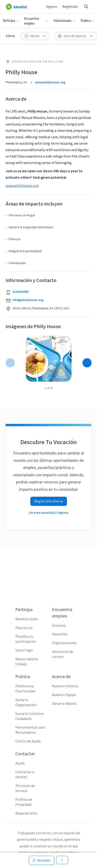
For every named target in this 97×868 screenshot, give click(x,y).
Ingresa (51, 7)
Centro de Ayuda (28, 741)
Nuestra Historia (65, 686)
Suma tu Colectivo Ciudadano (30, 716)
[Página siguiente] (87, 363)
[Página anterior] (10, 363)
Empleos (59, 626)
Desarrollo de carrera (63, 654)
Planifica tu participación (26, 639)
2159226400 (20, 292)
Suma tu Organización (26, 702)
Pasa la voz (24, 628)
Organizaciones (64, 643)
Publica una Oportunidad (25, 689)
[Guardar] (42, 860)
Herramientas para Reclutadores (30, 730)
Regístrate (70, 7)
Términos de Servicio (25, 788)
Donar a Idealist (64, 704)
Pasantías (60, 634)
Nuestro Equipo (64, 695)
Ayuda (20, 763)
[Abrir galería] (48, 359)
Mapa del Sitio (26, 813)
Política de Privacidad (24, 802)
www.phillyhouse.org (50, 82)
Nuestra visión (27, 619)
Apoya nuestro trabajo (27, 662)
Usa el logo (24, 650)
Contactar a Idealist (25, 775)
